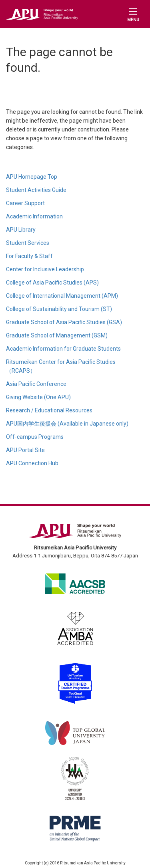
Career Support (25, 203)
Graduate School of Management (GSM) (57, 335)
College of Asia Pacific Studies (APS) (52, 283)
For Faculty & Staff (29, 256)
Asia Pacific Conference (36, 384)
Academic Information (34, 216)
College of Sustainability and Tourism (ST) (59, 309)
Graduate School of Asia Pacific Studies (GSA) (64, 322)
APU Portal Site (25, 450)
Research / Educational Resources (49, 410)
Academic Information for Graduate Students (63, 349)
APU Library (21, 230)
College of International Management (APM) (62, 296)
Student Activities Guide (36, 190)
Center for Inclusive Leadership (45, 269)
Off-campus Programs (35, 437)
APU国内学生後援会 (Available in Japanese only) (67, 424)
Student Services (28, 243)
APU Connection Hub (32, 463)
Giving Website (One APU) (38, 397)
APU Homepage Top (32, 177)
